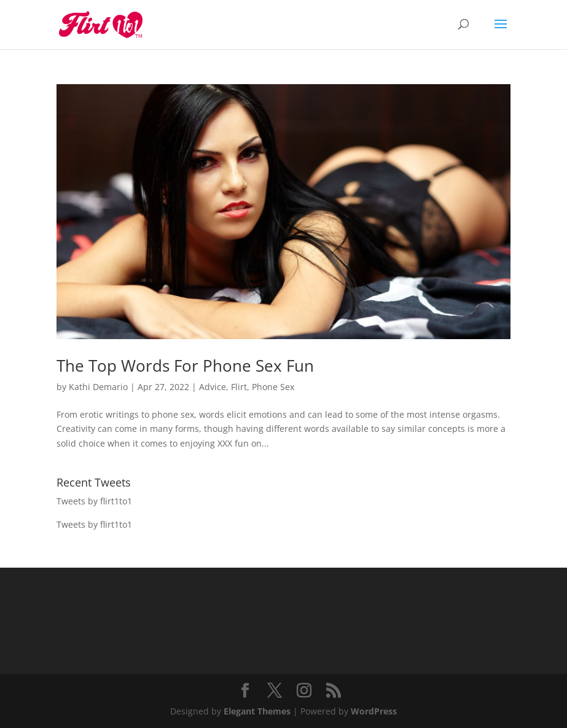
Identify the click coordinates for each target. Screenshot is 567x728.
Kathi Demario (98, 387)
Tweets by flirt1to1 (94, 501)
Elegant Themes (257, 711)
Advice (213, 387)
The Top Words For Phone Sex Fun (185, 366)
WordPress (374, 711)
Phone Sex (273, 387)
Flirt (239, 387)
